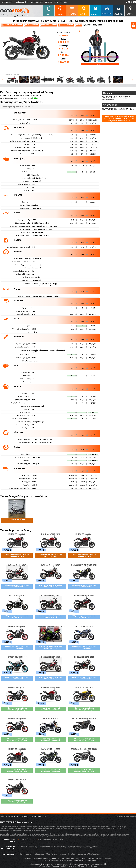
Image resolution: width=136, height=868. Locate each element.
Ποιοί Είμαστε (25, 854)
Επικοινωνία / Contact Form (89, 854)
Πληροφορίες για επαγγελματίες (52, 847)
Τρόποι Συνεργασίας (27, 847)
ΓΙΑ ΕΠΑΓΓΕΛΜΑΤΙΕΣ (35, 2)
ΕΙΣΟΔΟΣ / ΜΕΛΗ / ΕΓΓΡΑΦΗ (56, 2)
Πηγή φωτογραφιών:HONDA (11, 74)
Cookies (63, 854)
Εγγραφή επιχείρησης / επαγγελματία (83, 847)
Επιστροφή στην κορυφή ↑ (125, 816)
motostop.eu (39, 854)
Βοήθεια (72, 854)
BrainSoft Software (67, 860)
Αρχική (16, 816)
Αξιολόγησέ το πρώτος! (92, 25)
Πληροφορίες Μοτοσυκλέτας (34, 816)
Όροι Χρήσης (52, 854)
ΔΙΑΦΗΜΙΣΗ (20, 2)
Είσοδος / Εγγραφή (28, 839)
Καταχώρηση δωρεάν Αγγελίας (51, 839)
